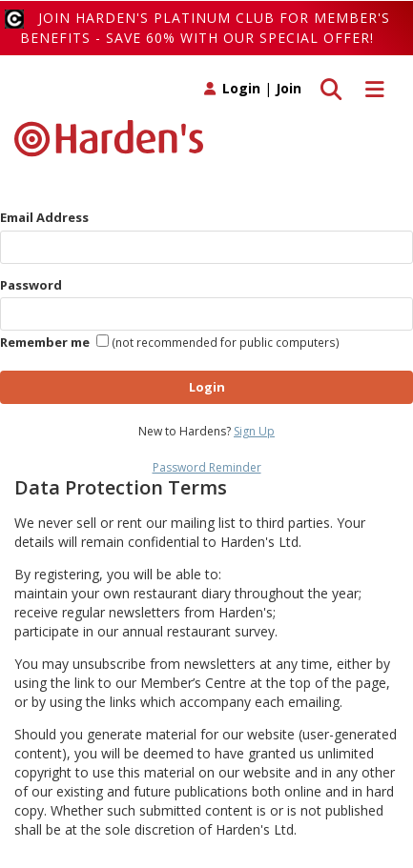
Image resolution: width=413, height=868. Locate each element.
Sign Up (254, 431)
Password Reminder (207, 467)
